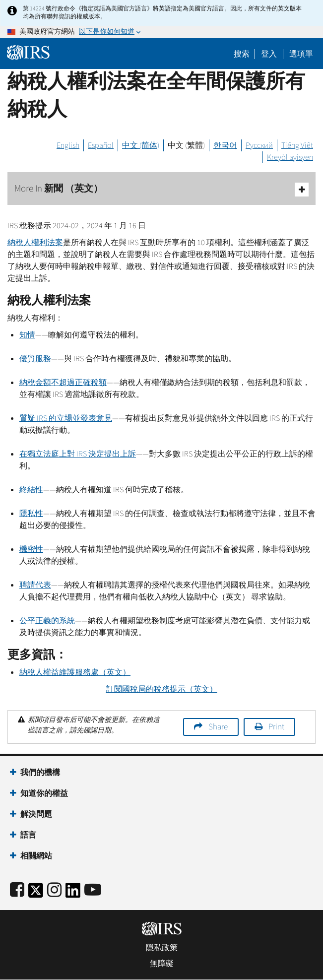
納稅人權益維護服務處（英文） (75, 672)
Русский (259, 145)
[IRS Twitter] (36, 893)
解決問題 (36, 814)
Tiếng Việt (297, 145)
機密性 (31, 549)
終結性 (31, 490)
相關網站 (36, 856)
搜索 (242, 54)
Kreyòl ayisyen (290, 157)
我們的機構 (40, 773)
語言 (28, 835)
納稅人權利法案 (35, 243)
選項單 (301, 54)
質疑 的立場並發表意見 (66, 418)
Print (276, 727)
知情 (27, 335)
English (68, 145)
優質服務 (35, 359)
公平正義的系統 (47, 621)
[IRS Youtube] (93, 890)
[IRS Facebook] (17, 890)
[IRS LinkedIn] (73, 893)
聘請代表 (35, 585)
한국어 (225, 145)
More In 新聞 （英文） (161, 189)
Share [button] (218, 727)
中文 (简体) (141, 145)
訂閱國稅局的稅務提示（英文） (162, 689)
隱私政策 (162, 948)
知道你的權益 (44, 793)
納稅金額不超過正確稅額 (63, 383)
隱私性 (31, 514)
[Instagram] (54, 890)
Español (101, 145)
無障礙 (162, 964)
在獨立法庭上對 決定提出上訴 (78, 454)
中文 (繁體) (186, 145)
